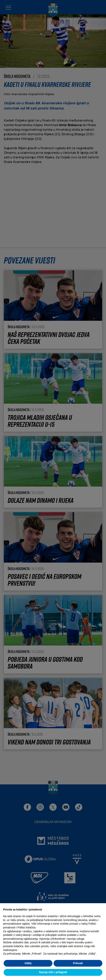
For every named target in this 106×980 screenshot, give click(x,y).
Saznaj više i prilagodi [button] (53, 972)
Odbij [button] (28, 963)
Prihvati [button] (78, 963)
